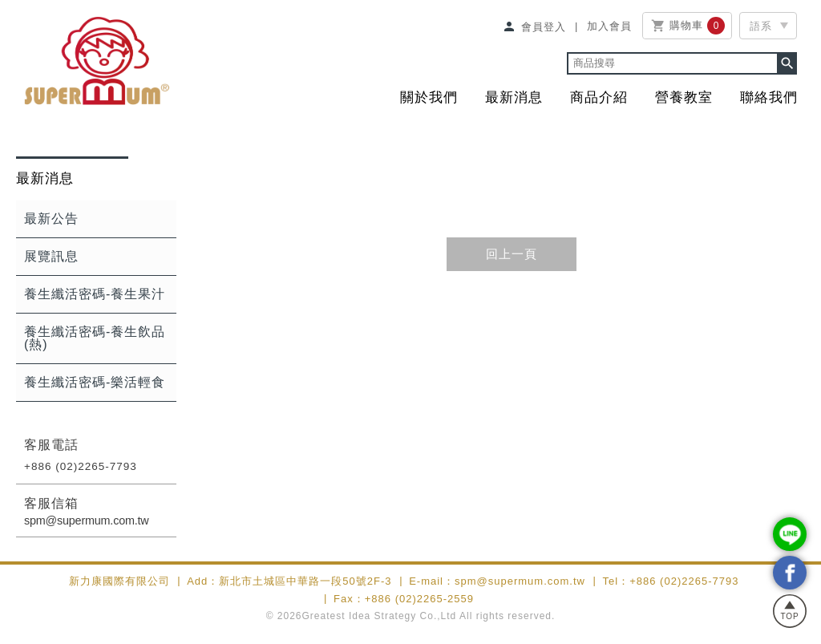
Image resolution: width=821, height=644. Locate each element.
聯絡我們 (769, 97)
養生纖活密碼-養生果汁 (95, 294)
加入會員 (609, 26)
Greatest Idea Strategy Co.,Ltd (380, 616)
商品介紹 (599, 97)
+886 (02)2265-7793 (81, 466)
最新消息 (514, 97)
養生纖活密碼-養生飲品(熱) (95, 338)
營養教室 (684, 97)
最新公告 (51, 219)
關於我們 (429, 97)
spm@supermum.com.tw (87, 520)
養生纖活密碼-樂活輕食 (95, 382)
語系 (761, 26)
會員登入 (534, 26)
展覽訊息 (51, 256)
